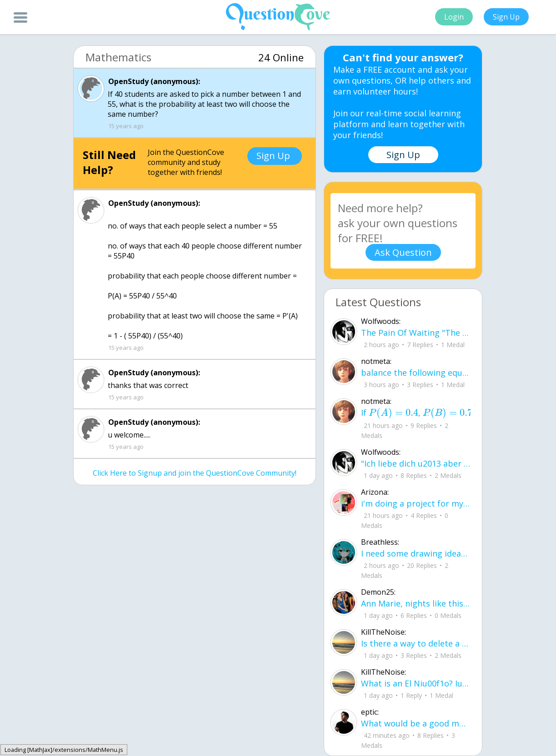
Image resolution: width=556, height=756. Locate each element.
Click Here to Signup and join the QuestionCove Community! (195, 473)
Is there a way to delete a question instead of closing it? (416, 643)
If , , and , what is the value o (416, 413)
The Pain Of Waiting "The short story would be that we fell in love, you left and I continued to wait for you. (416, 333)
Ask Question (403, 252)
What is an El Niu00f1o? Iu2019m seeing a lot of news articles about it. (416, 683)
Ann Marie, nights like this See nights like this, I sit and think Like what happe (416, 603)
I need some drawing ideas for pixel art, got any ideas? (416, 553)
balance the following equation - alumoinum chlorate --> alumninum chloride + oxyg (416, 373)
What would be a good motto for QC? (416, 723)
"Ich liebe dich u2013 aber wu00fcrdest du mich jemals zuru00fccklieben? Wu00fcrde (416, 463)
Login (454, 17)
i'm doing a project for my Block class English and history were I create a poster (416, 503)
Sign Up (506, 17)
